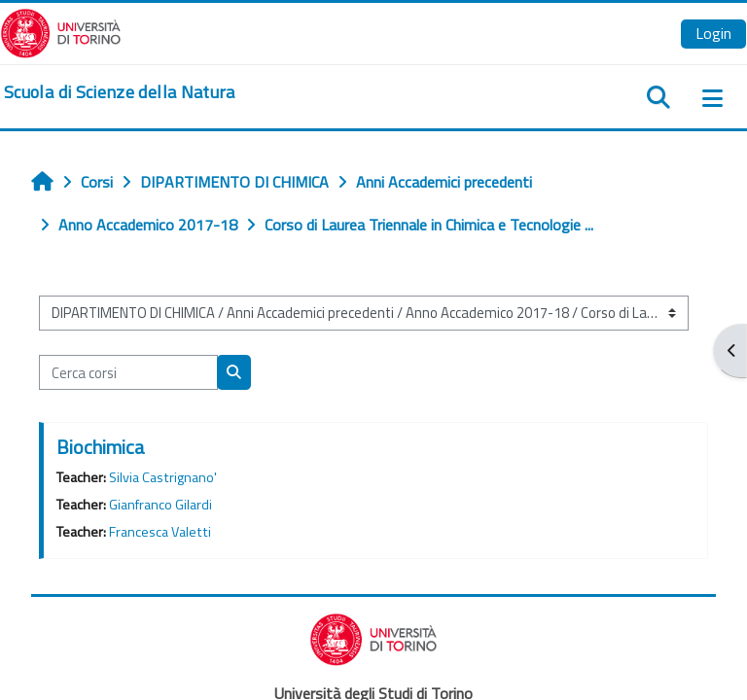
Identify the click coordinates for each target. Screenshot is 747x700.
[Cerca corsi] (128, 372)
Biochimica (101, 447)
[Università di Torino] (61, 31)
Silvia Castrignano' (163, 477)
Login (713, 33)
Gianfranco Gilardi (160, 505)
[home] (120, 92)
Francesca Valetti (160, 532)
